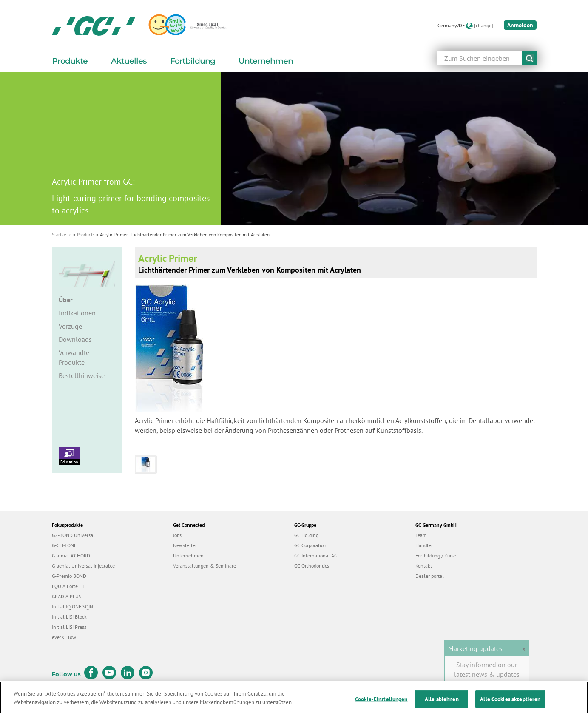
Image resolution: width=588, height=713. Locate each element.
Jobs (177, 535)
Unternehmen (188, 555)
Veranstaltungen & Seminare (205, 566)
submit (530, 58)
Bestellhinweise (82, 375)
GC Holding (306, 535)
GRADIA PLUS (67, 596)
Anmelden (520, 25)
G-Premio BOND (69, 576)
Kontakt (424, 566)
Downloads (75, 339)
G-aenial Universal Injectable (83, 566)
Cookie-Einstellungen (381, 704)
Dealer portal (430, 576)
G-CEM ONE (64, 545)
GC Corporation (310, 545)
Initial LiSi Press (69, 627)
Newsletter (185, 545)
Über (66, 300)
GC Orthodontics (312, 566)
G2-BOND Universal (73, 535)
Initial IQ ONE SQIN (72, 606)
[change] (484, 25)
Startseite (62, 235)
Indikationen (77, 313)
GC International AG (316, 555)
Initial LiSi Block (69, 617)
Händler (424, 545)
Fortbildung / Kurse (436, 555)
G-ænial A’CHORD (71, 555)
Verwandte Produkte (74, 357)
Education (69, 456)
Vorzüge (70, 326)
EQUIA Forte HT (69, 586)
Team (421, 535)
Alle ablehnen (442, 704)
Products (86, 235)
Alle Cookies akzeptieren (510, 704)
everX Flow (64, 637)
